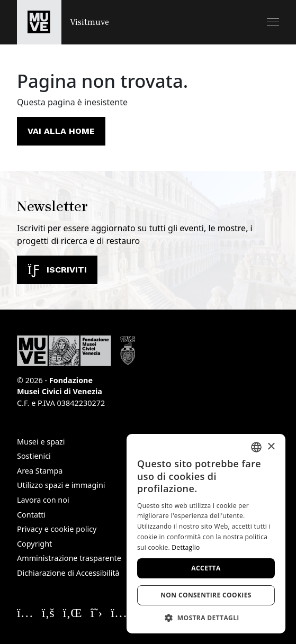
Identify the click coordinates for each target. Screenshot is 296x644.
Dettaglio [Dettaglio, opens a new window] (186, 547)
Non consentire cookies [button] (206, 595)
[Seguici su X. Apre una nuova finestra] (97, 612)
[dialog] (206, 534)
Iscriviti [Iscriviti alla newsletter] (57, 270)
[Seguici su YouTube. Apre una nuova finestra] (122, 612)
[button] (273, 22)
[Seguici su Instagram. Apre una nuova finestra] (25, 612)
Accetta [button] (206, 568)
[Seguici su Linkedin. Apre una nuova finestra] (73, 612)
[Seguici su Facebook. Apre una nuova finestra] (48, 612)
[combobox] (256, 447)
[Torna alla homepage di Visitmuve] (63, 22)
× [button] (271, 447)
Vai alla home (61, 131)
